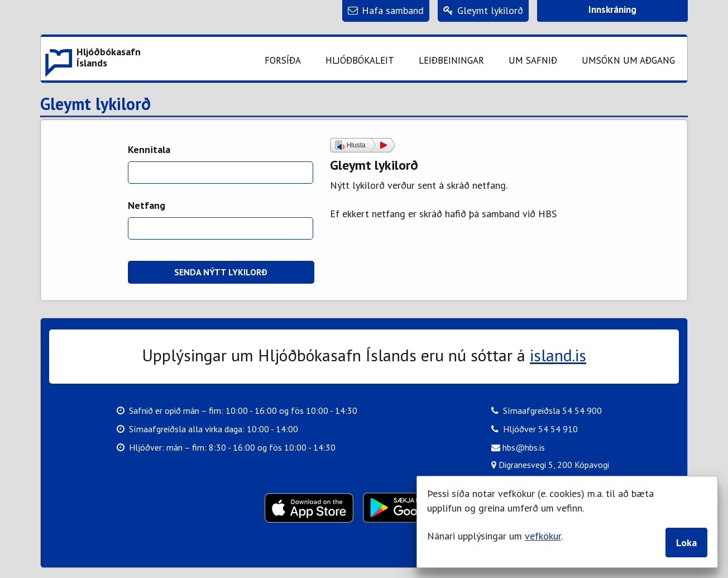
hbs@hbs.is (518, 447)
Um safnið (533, 60)
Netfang (147, 205)
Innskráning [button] (612, 9)
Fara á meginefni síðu (279, 18)
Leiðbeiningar (451, 60)
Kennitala (149, 149)
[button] (92, 59)
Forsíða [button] (283, 60)
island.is (558, 355)
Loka (686, 543)
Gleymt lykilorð (95, 104)
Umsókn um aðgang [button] (628, 60)
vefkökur (543, 536)
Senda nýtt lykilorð (221, 272)
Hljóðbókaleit (360, 60)
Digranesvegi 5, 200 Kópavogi (550, 464)
